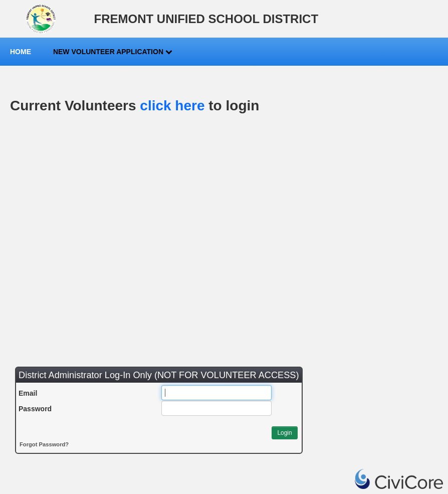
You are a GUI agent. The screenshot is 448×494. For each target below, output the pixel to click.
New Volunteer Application (113, 52)
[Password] (216, 408)
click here (172, 106)
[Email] (216, 393)
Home (21, 52)
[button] (284, 433)
